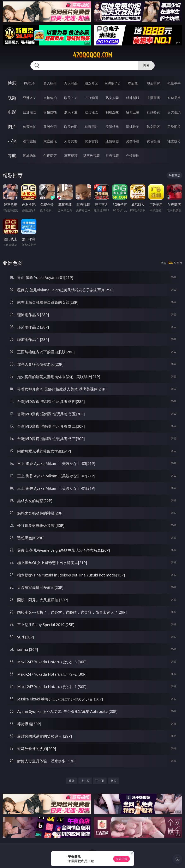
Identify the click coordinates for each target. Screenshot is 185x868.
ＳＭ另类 (174, 98)
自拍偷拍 (50, 98)
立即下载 (121, 859)
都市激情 (30, 141)
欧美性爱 (91, 112)
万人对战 (71, 83)
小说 (12, 141)
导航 (12, 155)
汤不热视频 (91, 156)
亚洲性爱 (30, 112)
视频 (12, 98)
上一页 (85, 781)
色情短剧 (133, 156)
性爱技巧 (174, 141)
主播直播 (153, 98)
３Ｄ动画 (91, 98)
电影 (12, 112)
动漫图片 (91, 127)
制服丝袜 (112, 112)
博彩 (12, 83)
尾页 (114, 781)
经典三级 (133, 112)
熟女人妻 (112, 98)
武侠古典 (91, 141)
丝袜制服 (133, 98)
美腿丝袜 (112, 127)
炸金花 (133, 83)
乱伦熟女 (153, 112)
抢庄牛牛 (174, 83)
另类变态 (174, 112)
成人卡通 (71, 112)
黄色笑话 (153, 141)
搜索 (146, 65)
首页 (71, 781)
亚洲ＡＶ (30, 98)
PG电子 (29, 83)
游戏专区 (91, 83)
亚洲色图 (50, 127)
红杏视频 (112, 156)
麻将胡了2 (112, 83)
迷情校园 (112, 141)
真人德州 (50, 83)
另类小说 (133, 141)
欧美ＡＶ (71, 98)
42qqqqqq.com (92, 55)
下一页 (100, 781)
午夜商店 (50, 156)
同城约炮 (30, 156)
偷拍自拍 (50, 112)
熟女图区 (153, 127)
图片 (12, 127)
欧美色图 (71, 127)
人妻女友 (71, 141)
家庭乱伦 (50, 141)
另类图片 (174, 127)
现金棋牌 (153, 83)
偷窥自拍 (30, 127)
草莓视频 (71, 156)
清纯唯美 (133, 127)
